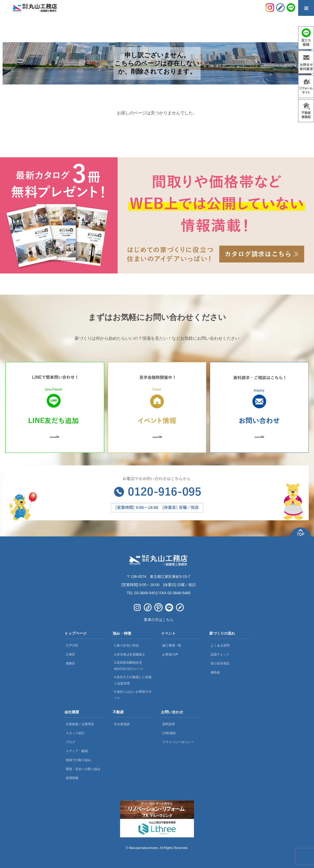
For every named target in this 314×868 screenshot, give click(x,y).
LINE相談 (169, 733)
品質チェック (220, 654)
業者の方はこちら (159, 620)
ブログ (70, 742)
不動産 (118, 712)
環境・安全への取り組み (83, 769)
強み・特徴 (122, 633)
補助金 (215, 672)
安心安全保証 (220, 663)
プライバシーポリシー (178, 742)
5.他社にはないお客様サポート (133, 695)
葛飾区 (70, 663)
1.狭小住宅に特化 (126, 645)
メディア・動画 (77, 751)
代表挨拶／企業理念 (80, 724)
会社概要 (72, 712)
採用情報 (72, 778)
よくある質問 (220, 645)
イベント (168, 633)
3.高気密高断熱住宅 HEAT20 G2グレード (129, 666)
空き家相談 (122, 724)
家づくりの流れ (222, 633)
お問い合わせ (172, 712)
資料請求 (169, 724)
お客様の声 (170, 654)
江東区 (70, 654)
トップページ (75, 633)
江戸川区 (72, 645)
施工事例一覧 (172, 645)
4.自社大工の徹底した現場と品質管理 (133, 680)
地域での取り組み (78, 760)
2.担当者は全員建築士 (130, 654)
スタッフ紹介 (75, 733)
